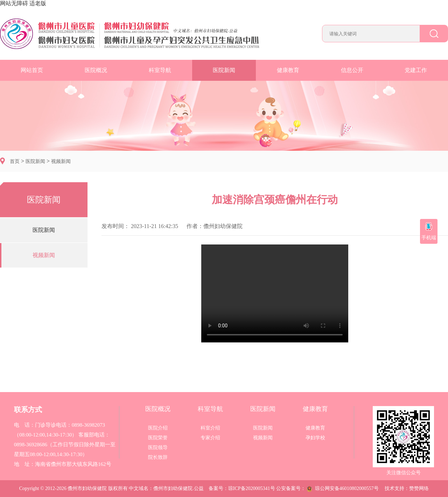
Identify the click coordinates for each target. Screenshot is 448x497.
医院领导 (158, 448)
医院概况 (96, 70)
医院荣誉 (158, 438)
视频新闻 (61, 161)
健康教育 (288, 70)
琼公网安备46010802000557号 (343, 488)
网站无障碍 (14, 3)
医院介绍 (158, 428)
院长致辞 (158, 457)
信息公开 (352, 70)
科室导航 (160, 70)
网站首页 (32, 70)
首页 (15, 161)
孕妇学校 (315, 438)
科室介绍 (210, 428)
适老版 (38, 3)
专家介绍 (210, 438)
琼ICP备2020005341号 (252, 488)
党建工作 (416, 70)
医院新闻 (224, 70)
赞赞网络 (419, 488)
